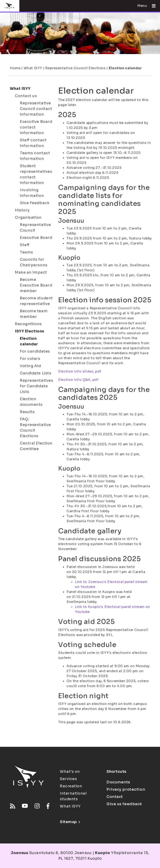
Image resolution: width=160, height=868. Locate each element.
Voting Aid (30, 366)
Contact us (26, 96)
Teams (26, 252)
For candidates (35, 351)
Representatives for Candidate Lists (36, 386)
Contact (115, 797)
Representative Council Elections (75, 68)
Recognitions (28, 324)
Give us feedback (124, 804)
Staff (25, 245)
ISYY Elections (29, 331)
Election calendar (125, 68)
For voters (30, 359)
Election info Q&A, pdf (78, 380)
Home (15, 68)
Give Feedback (35, 203)
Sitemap (70, 822)
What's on (70, 772)
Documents (118, 782)
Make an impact (31, 272)
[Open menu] (152, 6)
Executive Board (36, 238)
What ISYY (33, 68)
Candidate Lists (36, 373)
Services (68, 779)
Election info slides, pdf (80, 371)
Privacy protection (126, 789)
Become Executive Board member (36, 285)
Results (27, 412)
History (22, 210)
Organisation (28, 217)
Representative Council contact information (36, 109)
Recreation (71, 786)
